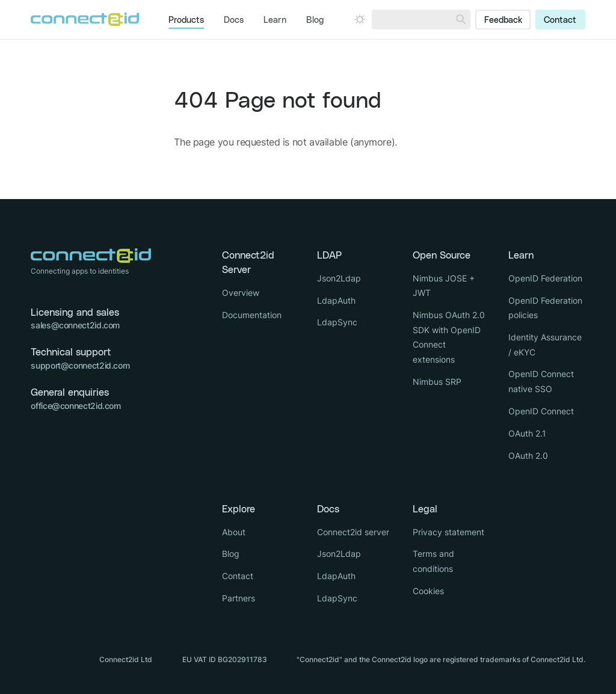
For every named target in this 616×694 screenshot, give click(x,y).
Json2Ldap (339, 278)
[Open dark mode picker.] (360, 19)
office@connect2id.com (75, 406)
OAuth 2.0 (528, 456)
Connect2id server (353, 532)
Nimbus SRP (437, 382)
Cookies (428, 591)
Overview (241, 293)
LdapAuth (336, 300)
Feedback (503, 20)
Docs (234, 20)
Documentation (252, 315)
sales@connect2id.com (75, 325)
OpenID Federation (545, 278)
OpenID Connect (541, 411)
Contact (560, 20)
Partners (239, 598)
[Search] (461, 20)
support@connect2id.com (80, 365)
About (234, 532)
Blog (315, 20)
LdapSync (337, 322)
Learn (275, 20)
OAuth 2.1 (527, 433)
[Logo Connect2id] (85, 19)
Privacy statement (448, 532)
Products (186, 20)
